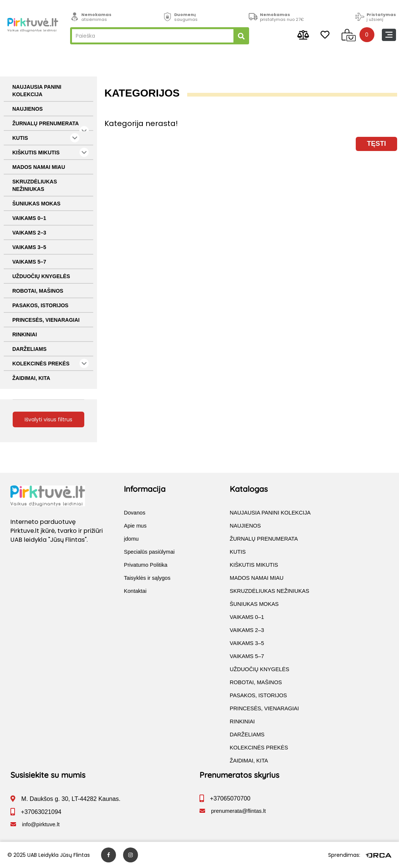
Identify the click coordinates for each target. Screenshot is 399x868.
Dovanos (135, 513)
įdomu (131, 539)
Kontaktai (135, 591)
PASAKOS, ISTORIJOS (40, 305)
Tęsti (376, 144)
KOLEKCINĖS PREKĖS (51, 363)
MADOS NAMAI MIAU (39, 167)
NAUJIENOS (28, 109)
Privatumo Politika (146, 565)
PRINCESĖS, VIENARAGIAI (46, 320)
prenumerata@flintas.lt (238, 811)
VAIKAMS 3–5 (29, 247)
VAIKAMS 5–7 (29, 262)
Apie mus (135, 526)
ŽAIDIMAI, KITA (31, 378)
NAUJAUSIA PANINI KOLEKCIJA (37, 91)
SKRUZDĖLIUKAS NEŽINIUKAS (35, 185)
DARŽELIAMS (29, 349)
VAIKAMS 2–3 (29, 233)
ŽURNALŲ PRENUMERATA (51, 126)
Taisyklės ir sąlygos (147, 578)
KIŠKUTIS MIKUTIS (51, 152)
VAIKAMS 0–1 (29, 218)
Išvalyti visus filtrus (48, 419)
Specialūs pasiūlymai (149, 552)
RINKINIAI (25, 334)
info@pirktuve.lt (41, 824)
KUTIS (46, 138)
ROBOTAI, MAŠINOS (38, 291)
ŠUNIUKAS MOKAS (36, 204)
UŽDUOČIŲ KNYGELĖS (41, 276)
